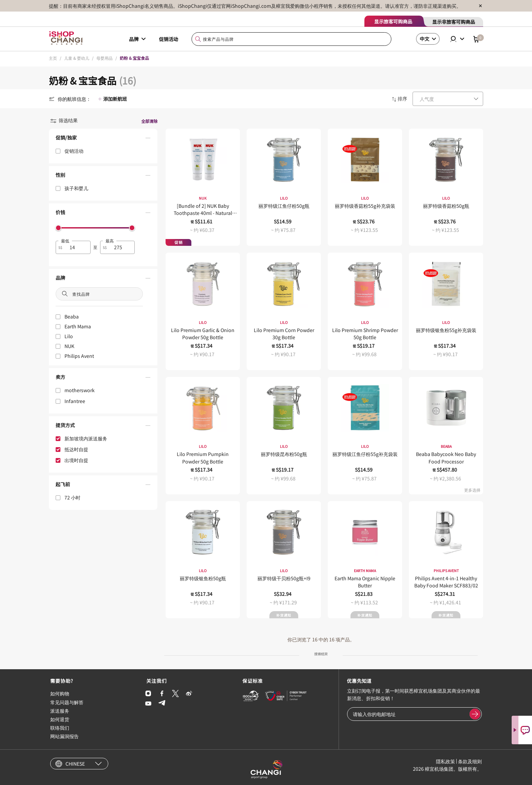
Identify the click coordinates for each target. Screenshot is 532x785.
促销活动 (169, 39)
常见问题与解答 (67, 702)
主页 (53, 58)
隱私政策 (445, 761)
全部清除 (149, 121)
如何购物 (60, 693)
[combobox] (292, 39)
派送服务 (60, 711)
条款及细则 (470, 761)
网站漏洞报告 (64, 736)
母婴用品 (104, 58)
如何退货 (60, 719)
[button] (103, 139)
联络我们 (60, 728)
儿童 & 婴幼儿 (77, 58)
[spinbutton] (77, 247)
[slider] (58, 228)
